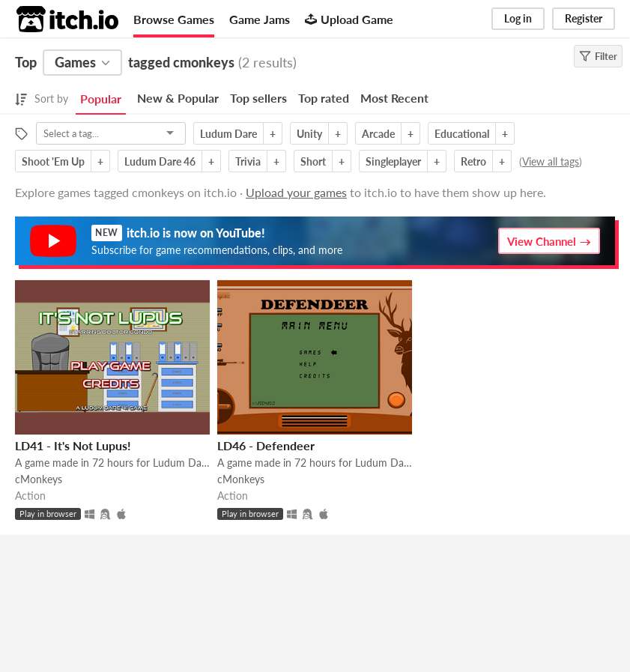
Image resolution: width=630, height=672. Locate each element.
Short (313, 161)
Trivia (248, 161)
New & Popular (178, 98)
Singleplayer (393, 161)
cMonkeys (39, 479)
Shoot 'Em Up (53, 161)
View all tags (551, 161)
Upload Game (349, 19)
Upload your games (296, 192)
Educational (462, 134)
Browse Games (174, 19)
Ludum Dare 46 (160, 161)
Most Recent (394, 98)
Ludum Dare (228, 134)
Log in (518, 18)
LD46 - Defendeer (266, 445)
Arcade (378, 134)
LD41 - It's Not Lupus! (73, 445)
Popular (101, 99)
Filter (598, 56)
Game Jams (260, 19)
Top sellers (258, 98)
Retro (473, 161)
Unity (309, 134)
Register (584, 18)
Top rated (324, 98)
